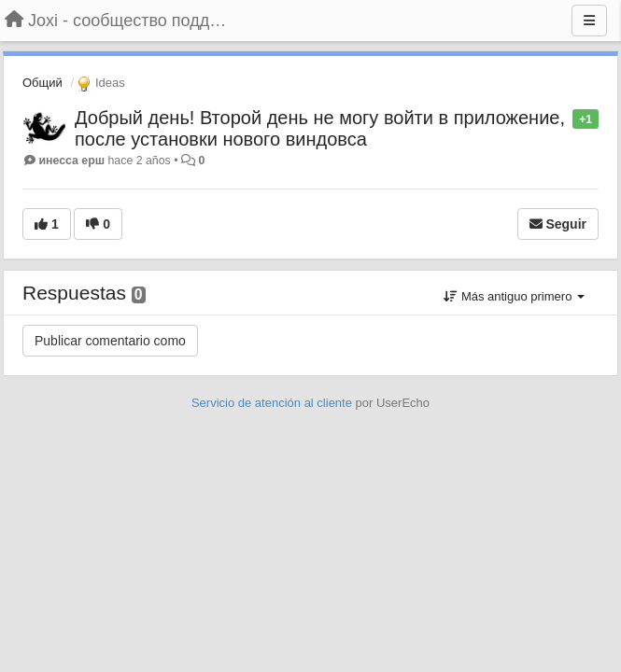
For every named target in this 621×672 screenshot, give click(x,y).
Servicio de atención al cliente (274, 403)
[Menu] (589, 21)
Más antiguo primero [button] (514, 296)
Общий (42, 83)
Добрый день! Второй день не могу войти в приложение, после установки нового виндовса (320, 128)
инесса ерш (71, 161)
